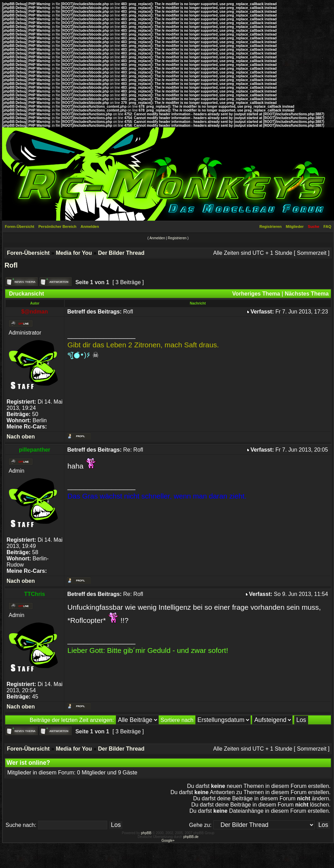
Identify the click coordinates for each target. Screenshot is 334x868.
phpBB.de (191, 837)
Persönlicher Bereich (57, 226)
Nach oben (21, 437)
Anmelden (90, 226)
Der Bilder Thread (121, 253)
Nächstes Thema (307, 294)
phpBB (146, 833)
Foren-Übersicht (20, 226)
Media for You (74, 253)
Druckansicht (26, 294)
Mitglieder (295, 226)
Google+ (168, 841)
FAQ (327, 226)
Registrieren (270, 226)
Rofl (11, 265)
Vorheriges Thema (256, 294)
